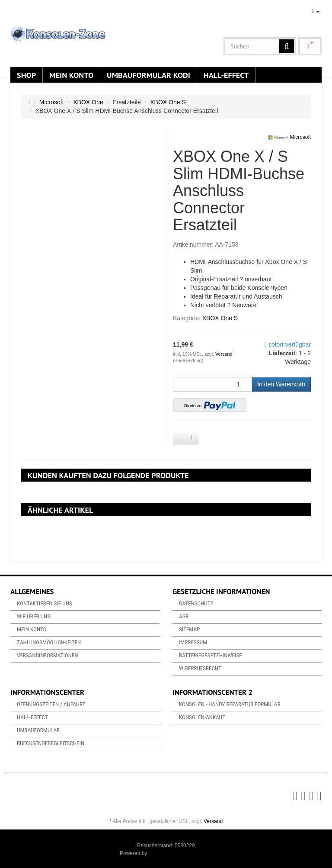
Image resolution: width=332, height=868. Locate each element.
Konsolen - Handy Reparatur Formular (230, 704)
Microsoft (52, 102)
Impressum (193, 642)
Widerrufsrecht (200, 668)
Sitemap (189, 629)
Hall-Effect (226, 75)
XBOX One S (168, 102)
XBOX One (88, 102)
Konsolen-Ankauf (202, 717)
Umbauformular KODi (148, 75)
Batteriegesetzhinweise (211, 655)
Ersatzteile (126, 102)
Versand (224, 354)
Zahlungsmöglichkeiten (49, 642)
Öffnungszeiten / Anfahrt (51, 704)
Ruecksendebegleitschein (51, 743)
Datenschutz (196, 603)
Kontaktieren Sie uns (45, 603)
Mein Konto (71, 75)
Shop (26, 75)
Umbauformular (38, 730)
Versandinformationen (48, 655)
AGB (184, 616)
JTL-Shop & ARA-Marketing (180, 853)
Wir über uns (34, 616)
